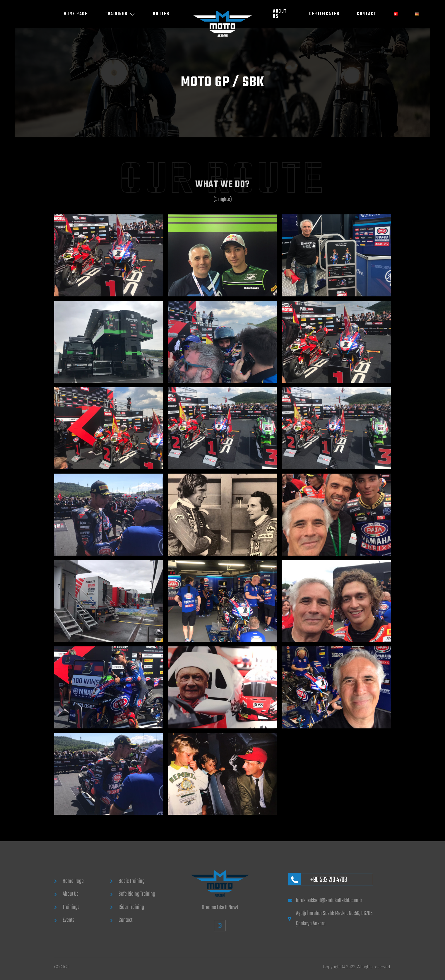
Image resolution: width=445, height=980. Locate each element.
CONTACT (367, 14)
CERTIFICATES (324, 14)
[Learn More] (331, 879)
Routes (161, 14)
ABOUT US (280, 14)
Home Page (76, 14)
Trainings (120, 14)
